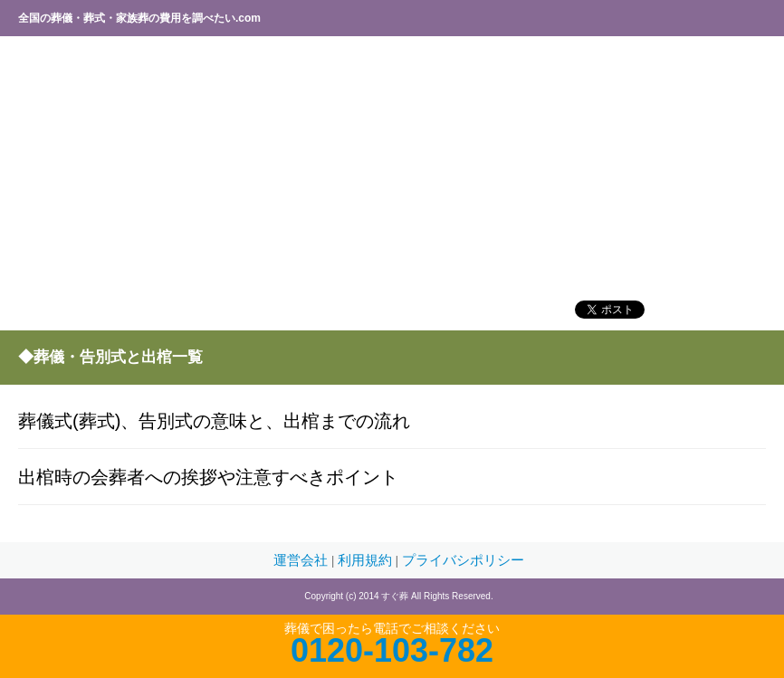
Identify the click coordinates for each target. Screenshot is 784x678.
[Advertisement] (392, 167)
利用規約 (367, 560)
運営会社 (302, 560)
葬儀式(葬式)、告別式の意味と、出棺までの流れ (214, 421)
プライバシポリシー (463, 560)
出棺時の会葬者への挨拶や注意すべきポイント (208, 477)
